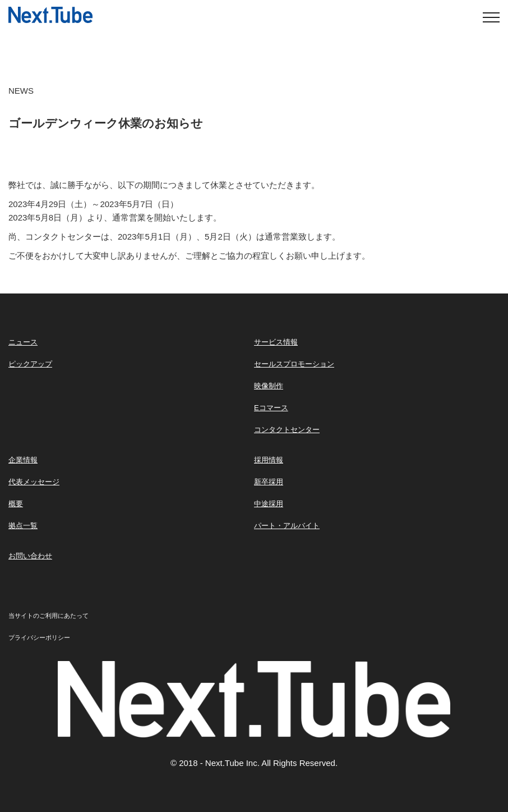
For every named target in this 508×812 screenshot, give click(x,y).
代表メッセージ (34, 482)
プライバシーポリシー (39, 637)
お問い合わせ (30, 556)
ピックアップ (30, 364)
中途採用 (269, 504)
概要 (16, 504)
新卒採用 (269, 482)
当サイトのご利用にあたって (49, 616)
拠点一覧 (23, 526)
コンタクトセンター (287, 430)
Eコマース (271, 408)
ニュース (23, 342)
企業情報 (23, 460)
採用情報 (269, 460)
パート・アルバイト (287, 526)
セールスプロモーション (294, 364)
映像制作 (269, 386)
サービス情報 (276, 342)
